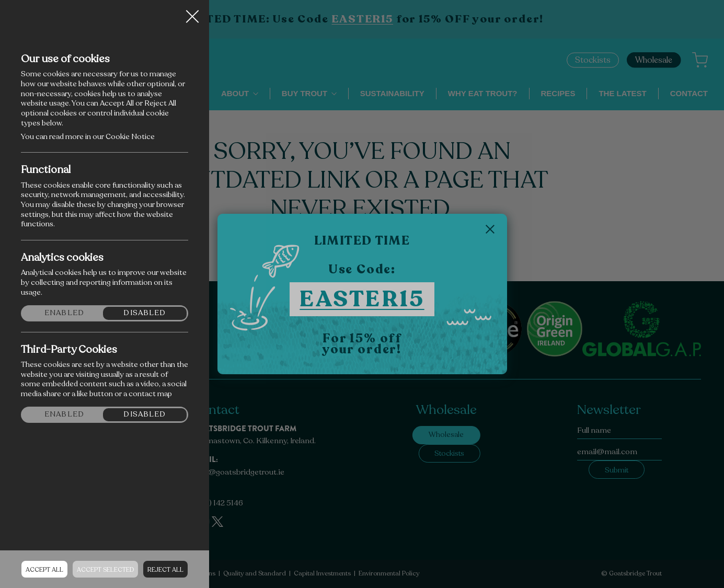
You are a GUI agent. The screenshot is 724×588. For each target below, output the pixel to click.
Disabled (145, 313)
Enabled (64, 313)
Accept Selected (105, 570)
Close (192, 13)
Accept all (44, 570)
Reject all (165, 570)
